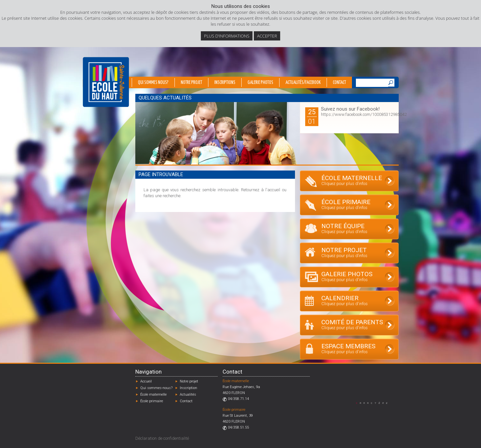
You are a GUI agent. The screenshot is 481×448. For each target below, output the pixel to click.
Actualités (188, 395)
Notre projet (191, 83)
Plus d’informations (227, 36)
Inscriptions (225, 83)
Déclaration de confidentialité (162, 438)
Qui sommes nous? (153, 83)
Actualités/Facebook (303, 83)
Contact (339, 83)
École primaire (152, 401)
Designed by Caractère (375, 403)
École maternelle (153, 395)
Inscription (188, 388)
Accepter (267, 36)
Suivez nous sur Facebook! (350, 109)
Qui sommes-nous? (156, 388)
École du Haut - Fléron (106, 82)
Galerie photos (260, 83)
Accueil (146, 381)
